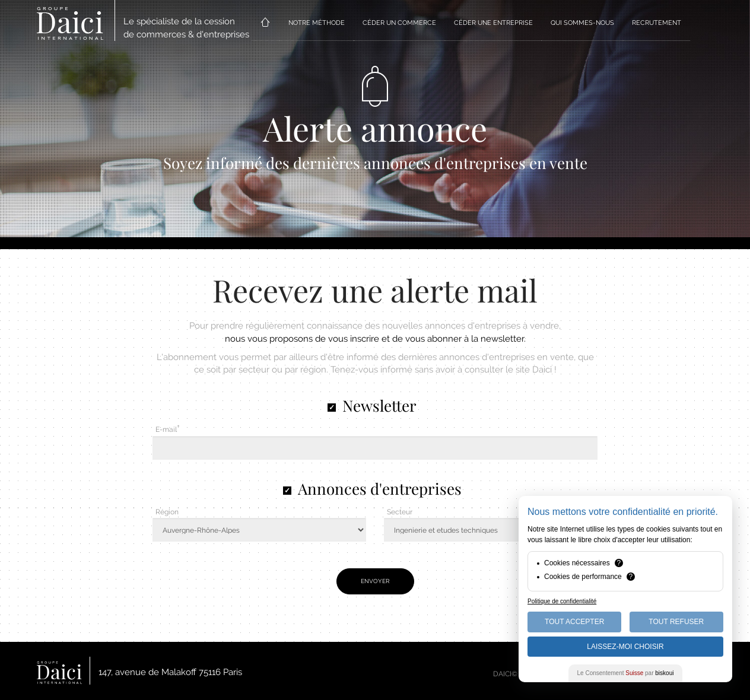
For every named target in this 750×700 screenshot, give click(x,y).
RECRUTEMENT (657, 23)
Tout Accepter (574, 622)
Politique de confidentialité (562, 601)
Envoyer (375, 581)
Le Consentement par (626, 673)
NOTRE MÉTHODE (317, 23)
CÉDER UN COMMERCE (399, 23)
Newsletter (379, 405)
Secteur (400, 512)
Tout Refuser (676, 622)
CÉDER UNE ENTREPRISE (493, 23)
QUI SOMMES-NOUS (582, 23)
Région (167, 512)
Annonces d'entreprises (380, 489)
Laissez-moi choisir (625, 647)
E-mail (166, 429)
